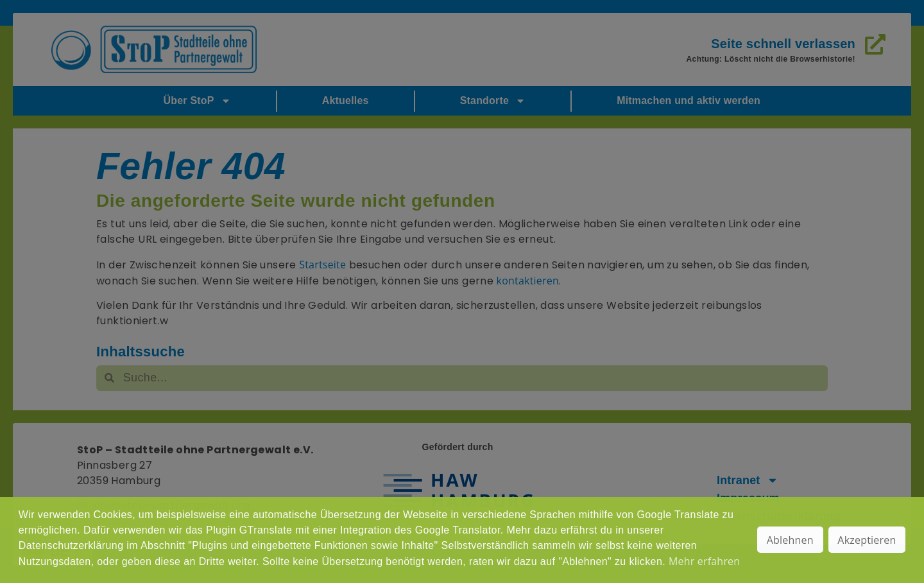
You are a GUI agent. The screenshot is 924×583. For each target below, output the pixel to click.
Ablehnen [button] (790, 540)
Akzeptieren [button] (867, 540)
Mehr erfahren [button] (704, 561)
